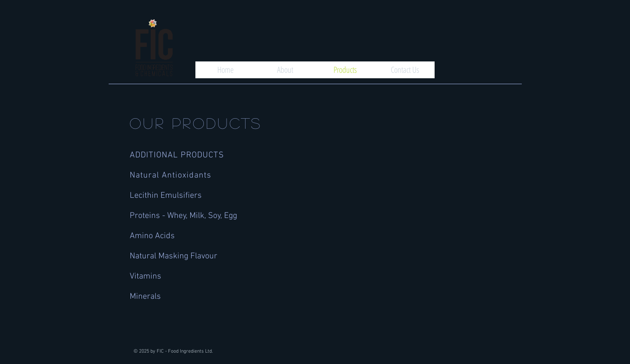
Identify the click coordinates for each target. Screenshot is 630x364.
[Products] (345, 70)
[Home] (225, 70)
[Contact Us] (405, 70)
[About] (285, 70)
